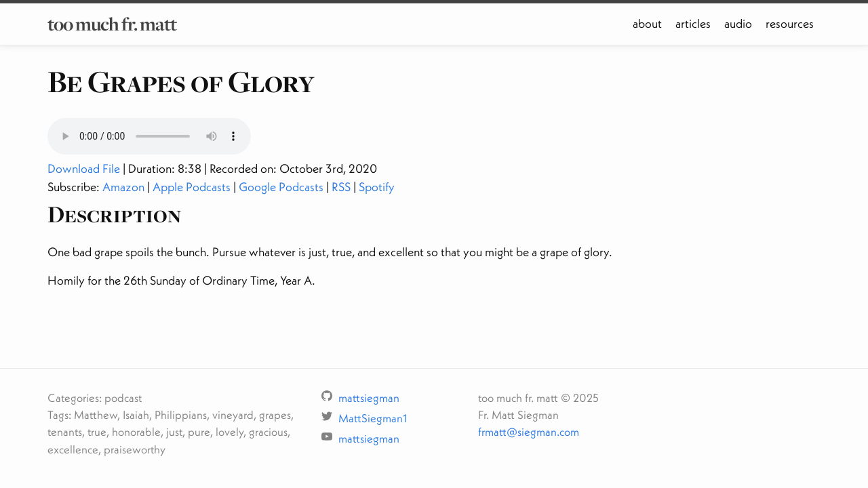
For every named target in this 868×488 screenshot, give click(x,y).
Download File (84, 168)
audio (738, 23)
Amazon (123, 187)
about (647, 23)
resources (790, 23)
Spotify (377, 187)
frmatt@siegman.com (529, 431)
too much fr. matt (112, 24)
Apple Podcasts (192, 187)
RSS (341, 187)
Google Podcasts (281, 187)
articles (693, 23)
